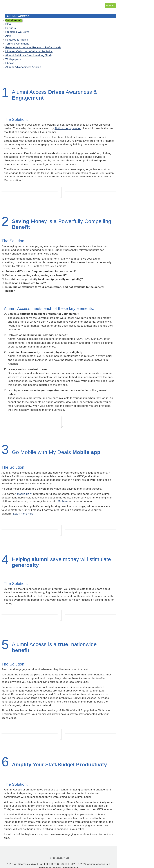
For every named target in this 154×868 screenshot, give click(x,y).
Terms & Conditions (17, 34)
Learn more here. (24, 505)
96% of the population (68, 119)
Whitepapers (13, 50)
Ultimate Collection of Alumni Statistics (29, 42)
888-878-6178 (60, 849)
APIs (8, 27)
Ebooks (10, 54)
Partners (11, 19)
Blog (8, 15)
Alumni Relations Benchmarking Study (29, 46)
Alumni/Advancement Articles (23, 58)
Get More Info (14, 11)
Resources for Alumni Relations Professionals (33, 38)
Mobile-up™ (24, 485)
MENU (110, 6)
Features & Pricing (17, 31)
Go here (63, 492)
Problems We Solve (17, 23)
